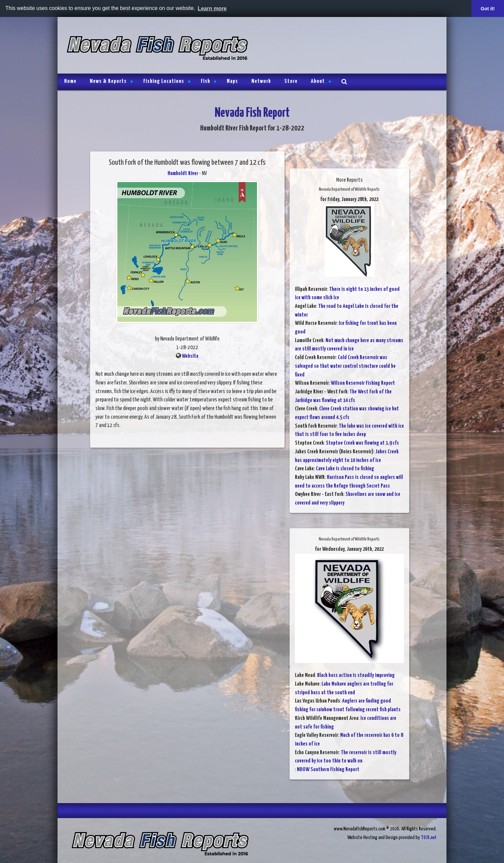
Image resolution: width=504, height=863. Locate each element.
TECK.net (429, 838)
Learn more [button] (212, 8)
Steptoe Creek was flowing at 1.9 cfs (362, 443)
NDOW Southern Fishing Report (328, 770)
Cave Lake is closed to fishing (345, 469)
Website (190, 356)
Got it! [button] (488, 9)
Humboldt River (183, 174)
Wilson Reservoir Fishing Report (363, 383)
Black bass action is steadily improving (356, 675)
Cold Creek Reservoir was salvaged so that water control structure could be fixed (345, 366)
